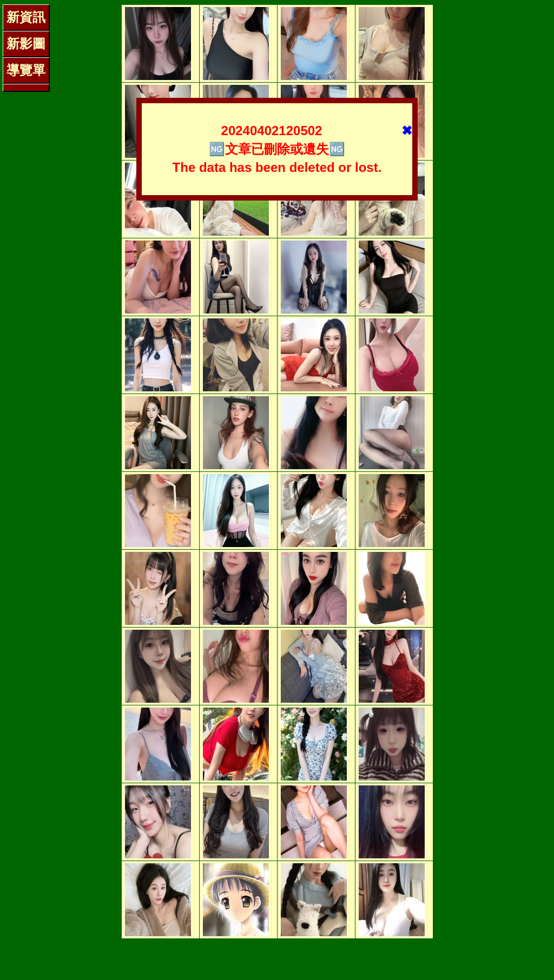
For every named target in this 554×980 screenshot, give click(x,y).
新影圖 (26, 44)
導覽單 (26, 70)
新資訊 (26, 17)
